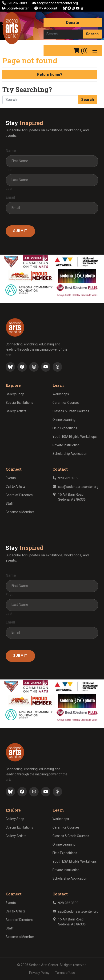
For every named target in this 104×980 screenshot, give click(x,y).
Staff (10, 503)
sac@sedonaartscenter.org (55, 3)
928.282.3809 (15, 3)
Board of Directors (19, 495)
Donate (73, 23)
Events (11, 478)
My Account (46, 8)
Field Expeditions (65, 428)
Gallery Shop (15, 394)
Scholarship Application (70, 454)
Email (10, 197)
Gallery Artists (16, 411)
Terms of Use (65, 973)
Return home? (50, 75)
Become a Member (20, 512)
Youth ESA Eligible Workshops (75, 437)
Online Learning (64, 420)
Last (9, 189)
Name (11, 151)
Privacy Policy (39, 973)
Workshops (61, 394)
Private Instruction (66, 445)
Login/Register (16, 8)
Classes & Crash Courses (71, 411)
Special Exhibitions (19, 403)
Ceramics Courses (66, 403)
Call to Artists (16, 486)
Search (92, 34)
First (9, 170)
